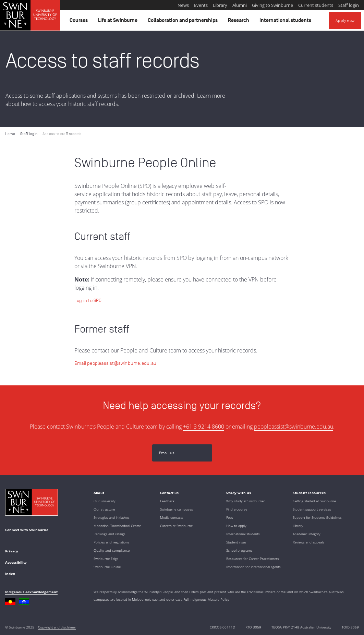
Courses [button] (80, 22)
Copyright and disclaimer (57, 627)
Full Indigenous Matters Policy (206, 599)
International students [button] (286, 22)
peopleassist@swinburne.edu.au (294, 427)
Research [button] (240, 22)
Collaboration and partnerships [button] (184, 22)
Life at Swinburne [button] (119, 22)
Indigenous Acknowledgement (31, 592)
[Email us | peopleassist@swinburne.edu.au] (182, 453)
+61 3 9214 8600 (204, 427)
